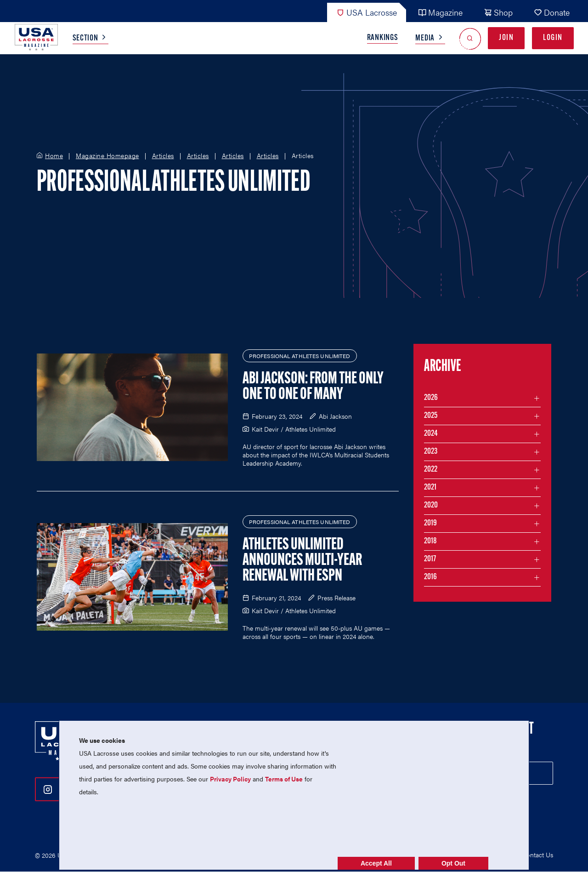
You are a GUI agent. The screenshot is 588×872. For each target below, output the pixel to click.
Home (54, 156)
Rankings (383, 38)
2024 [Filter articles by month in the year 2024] (431, 434)
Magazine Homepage (107, 156)
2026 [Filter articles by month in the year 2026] (431, 398)
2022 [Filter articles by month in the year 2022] (431, 470)
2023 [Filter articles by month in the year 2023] (431, 452)
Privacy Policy (230, 779)
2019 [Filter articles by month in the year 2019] (430, 523)
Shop (498, 12)
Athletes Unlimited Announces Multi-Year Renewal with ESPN (302, 561)
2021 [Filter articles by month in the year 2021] (430, 487)
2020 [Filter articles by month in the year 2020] (431, 505)
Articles (163, 156)
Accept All (376, 863)
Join (506, 38)
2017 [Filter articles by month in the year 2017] (430, 559)
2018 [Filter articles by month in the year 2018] (430, 541)
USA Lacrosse (367, 12)
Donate (552, 12)
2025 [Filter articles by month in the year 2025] (431, 416)
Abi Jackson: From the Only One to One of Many (313, 387)
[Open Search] (470, 38)
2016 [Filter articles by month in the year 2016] (430, 577)
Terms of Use (284, 779)
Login (553, 38)
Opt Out (453, 863)
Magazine (440, 12)
